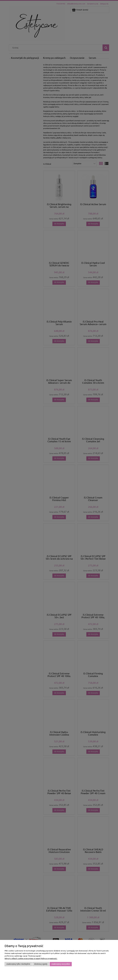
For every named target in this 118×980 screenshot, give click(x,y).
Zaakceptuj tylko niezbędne (18, 964)
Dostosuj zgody (41, 964)
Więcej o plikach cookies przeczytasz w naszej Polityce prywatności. (31, 958)
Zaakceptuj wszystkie (61, 964)
